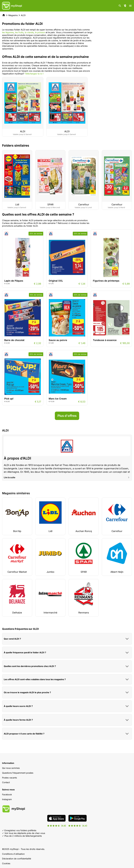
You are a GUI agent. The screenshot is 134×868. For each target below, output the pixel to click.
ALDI (23, 15)
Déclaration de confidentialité (17, 859)
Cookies (6, 863)
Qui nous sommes (11, 768)
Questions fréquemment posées (18, 773)
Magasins (13, 15)
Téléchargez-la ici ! (34, 74)
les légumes (8, 32)
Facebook (7, 795)
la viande (29, 32)
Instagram (7, 799)
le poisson (40, 32)
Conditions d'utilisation (13, 854)
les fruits (19, 32)
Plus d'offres (67, 416)
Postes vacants (9, 778)
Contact (6, 782)
